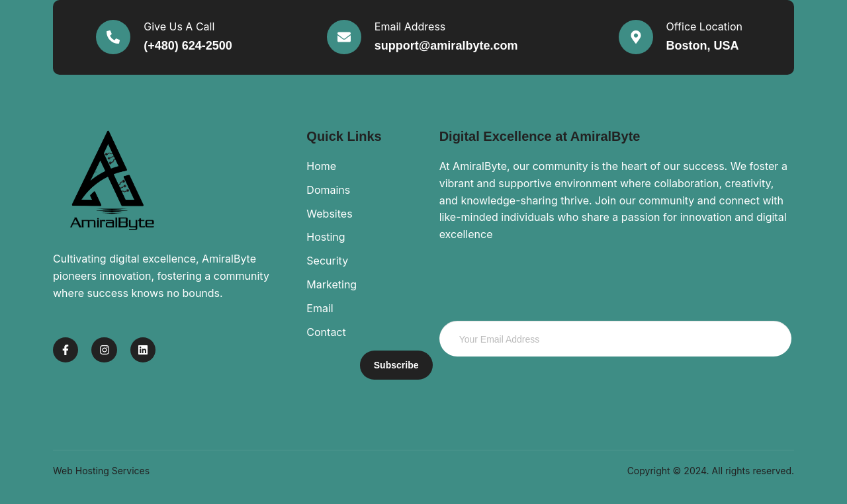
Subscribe (396, 365)
